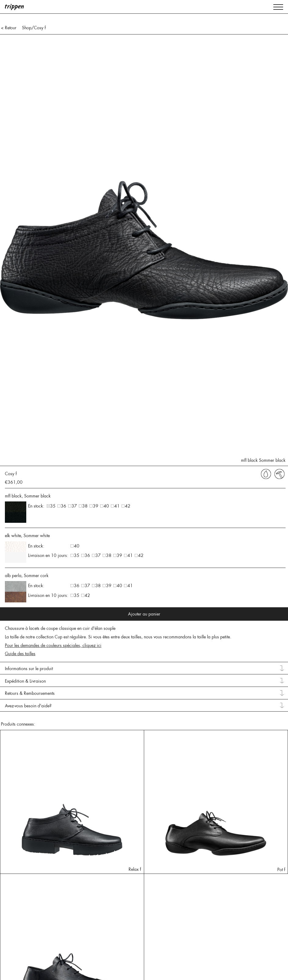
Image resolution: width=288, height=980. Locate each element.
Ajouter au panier (144, 614)
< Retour (9, 28)
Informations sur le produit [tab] (29, 669)
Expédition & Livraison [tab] (25, 681)
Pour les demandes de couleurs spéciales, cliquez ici (53, 645)
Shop (27, 28)
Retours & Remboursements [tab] (30, 693)
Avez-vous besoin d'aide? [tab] (28, 706)
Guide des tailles (20, 654)
